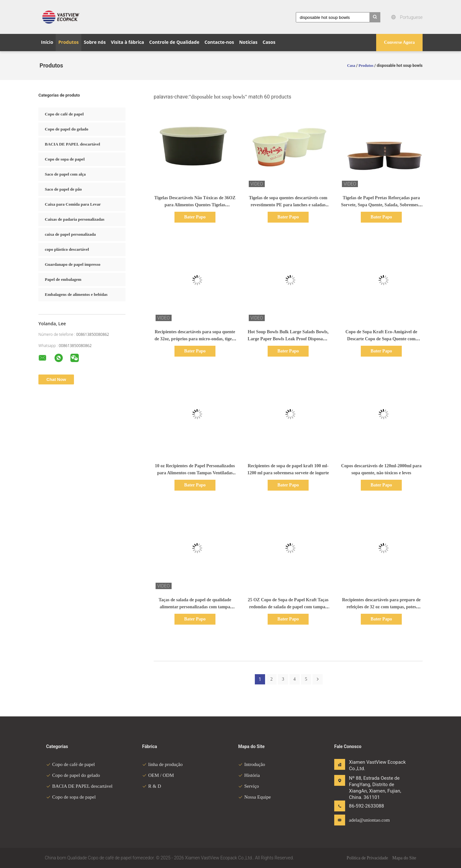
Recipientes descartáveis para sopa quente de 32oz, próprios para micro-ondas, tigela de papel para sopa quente (195, 339)
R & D (152, 786)
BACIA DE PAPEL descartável (73, 144)
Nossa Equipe (255, 797)
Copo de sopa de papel (65, 159)
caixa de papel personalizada (70, 234)
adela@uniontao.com (369, 820)
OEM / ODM (158, 775)
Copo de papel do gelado (67, 129)
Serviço (249, 786)
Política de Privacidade (367, 858)
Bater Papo (195, 217)
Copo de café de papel (64, 114)
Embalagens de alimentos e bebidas (76, 294)
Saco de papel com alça (65, 174)
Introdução (252, 764)
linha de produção (162, 764)
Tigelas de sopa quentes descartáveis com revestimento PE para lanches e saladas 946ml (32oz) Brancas (288, 205)
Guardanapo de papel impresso (73, 264)
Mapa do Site (404, 858)
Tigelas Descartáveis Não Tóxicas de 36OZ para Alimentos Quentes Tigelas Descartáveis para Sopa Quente (195, 205)
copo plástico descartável (67, 249)
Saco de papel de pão (63, 189)
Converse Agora (399, 42)
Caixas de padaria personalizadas (75, 219)
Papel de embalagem (63, 279)
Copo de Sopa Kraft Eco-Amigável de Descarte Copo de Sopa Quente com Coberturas (381, 339)
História (249, 775)
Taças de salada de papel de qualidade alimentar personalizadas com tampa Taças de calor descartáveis (195, 607)
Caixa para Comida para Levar (73, 204)
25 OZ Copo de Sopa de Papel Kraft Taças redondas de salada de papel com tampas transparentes (288, 607)
